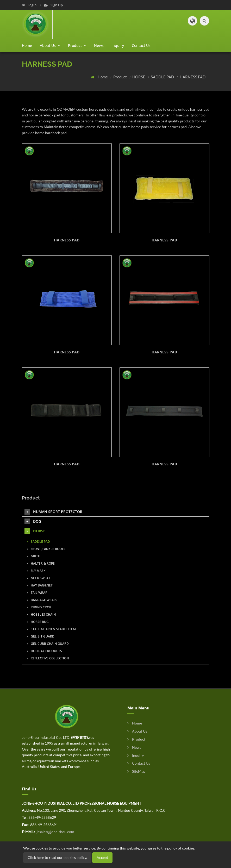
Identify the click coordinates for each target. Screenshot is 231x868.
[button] (193, 21)
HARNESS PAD (193, 77)
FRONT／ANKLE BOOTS (46, 549)
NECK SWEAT (39, 578)
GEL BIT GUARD (41, 636)
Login (30, 5)
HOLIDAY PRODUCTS (44, 651)
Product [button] (77, 45)
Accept (102, 857)
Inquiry (118, 45)
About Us (137, 731)
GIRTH (34, 556)
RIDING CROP (39, 607)
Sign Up (53, 5)
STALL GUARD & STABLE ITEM (51, 629)
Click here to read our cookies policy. (57, 857)
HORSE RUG (38, 622)
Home (27, 45)
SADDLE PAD (163, 77)
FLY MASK (36, 571)
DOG (33, 521)
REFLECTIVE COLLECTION (48, 658)
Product (120, 77)
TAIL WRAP (37, 593)
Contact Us (141, 45)
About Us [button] (50, 45)
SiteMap (136, 771)
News (99, 45)
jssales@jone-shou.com (55, 832)
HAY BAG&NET (40, 585)
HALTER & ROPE (41, 563)
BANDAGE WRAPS (42, 600)
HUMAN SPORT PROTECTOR (53, 512)
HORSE (139, 77)
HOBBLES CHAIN (41, 614)
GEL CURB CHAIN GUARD (48, 644)
